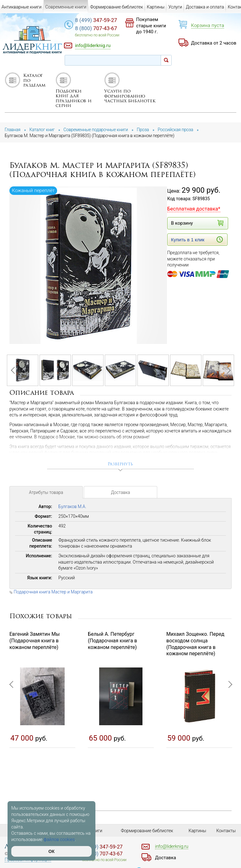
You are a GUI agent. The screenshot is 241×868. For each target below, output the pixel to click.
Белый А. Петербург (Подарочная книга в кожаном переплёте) (112, 641)
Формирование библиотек (117, 7)
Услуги (175, 7)
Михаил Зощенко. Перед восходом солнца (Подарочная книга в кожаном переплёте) (195, 644)
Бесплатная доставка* (194, 209)
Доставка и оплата (205, 7)
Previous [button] (14, 371)
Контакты (226, 831)
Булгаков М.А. (72, 507)
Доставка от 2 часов (214, 43)
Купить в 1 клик (197, 239)
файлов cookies (59, 839)
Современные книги (66, 7)
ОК (51, 851)
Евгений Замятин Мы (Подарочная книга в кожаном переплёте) (35, 641)
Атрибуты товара (46, 494)
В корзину (197, 223)
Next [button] (227, 371)
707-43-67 (99, 29)
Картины (156, 7)
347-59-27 (99, 20)
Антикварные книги (21, 7)
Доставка (120, 494)
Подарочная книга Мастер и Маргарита (54, 592)
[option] (89, 266)
